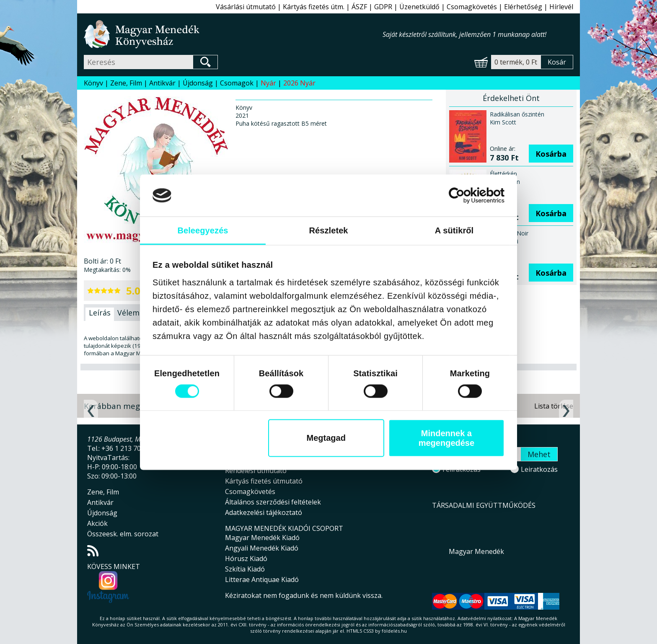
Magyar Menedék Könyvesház (233, 34)
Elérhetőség (523, 7)
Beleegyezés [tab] (203, 230)
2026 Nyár (299, 83)
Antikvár (162, 83)
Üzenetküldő (419, 7)
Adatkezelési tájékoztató (264, 512)
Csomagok (237, 83)
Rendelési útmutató (256, 471)
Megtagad (326, 438)
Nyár (268, 83)
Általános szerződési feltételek (273, 502)
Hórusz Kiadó (246, 559)
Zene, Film (126, 83)
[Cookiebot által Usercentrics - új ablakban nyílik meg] (468, 195)
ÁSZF (359, 7)
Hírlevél (561, 7)
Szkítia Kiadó (245, 569)
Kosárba (551, 154)
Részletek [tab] (328, 230)
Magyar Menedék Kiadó (262, 538)
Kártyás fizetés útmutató (264, 481)
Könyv (93, 83)
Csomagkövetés (472, 7)
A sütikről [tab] (454, 230)
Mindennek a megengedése (446, 438)
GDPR (383, 7)
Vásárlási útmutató (246, 7)
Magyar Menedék (476, 551)
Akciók (97, 523)
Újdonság (198, 83)
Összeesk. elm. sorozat (123, 534)
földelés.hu (394, 631)
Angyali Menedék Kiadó (262, 548)
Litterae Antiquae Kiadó (262, 579)
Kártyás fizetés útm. (314, 7)
